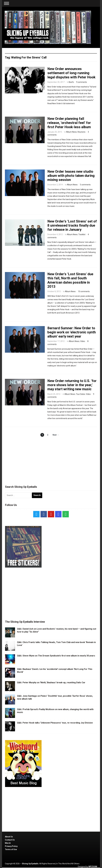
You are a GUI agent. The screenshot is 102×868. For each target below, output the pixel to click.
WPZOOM (93, 867)
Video (83, 341)
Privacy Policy (11, 846)
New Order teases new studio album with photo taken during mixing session (71, 176)
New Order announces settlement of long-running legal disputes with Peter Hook (71, 73)
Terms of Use (11, 849)
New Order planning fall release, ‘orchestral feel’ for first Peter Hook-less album (69, 123)
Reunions (81, 132)
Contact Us (10, 840)
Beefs (71, 82)
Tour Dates (81, 394)
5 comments (85, 185)
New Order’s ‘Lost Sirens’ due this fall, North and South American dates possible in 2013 (70, 280)
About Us (9, 837)
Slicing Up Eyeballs (30, 864)
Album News (71, 132)
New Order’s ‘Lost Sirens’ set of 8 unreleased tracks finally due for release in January (72, 225)
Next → (56, 435)
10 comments (84, 291)
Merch (8, 843)
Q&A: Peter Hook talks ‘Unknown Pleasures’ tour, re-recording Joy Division (55, 723)
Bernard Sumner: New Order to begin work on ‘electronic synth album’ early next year (72, 332)
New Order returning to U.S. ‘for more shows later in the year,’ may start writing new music (72, 385)
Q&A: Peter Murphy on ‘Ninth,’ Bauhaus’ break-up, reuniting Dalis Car (51, 683)
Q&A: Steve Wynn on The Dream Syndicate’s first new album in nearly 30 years (56, 656)
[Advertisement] (51, 458)
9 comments (82, 82)
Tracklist (82, 234)
